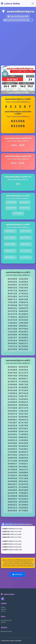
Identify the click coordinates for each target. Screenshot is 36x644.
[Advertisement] (18, 44)
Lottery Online (11, 3)
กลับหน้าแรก (17, 574)
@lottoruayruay (7, 631)
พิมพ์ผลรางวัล (18, 579)
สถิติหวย (3, 622)
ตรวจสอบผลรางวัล (6, 620)
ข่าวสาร (3, 611)
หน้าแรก (3, 607)
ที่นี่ (33, 564)
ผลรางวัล (3, 609)
